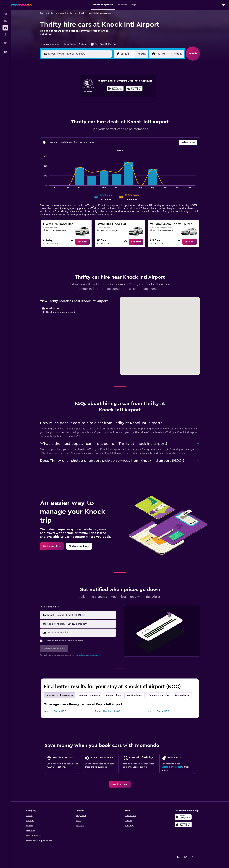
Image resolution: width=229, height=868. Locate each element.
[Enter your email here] (81, 633)
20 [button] (87, 106)
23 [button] (109, 106)
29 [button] (102, 113)
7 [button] (94, 91)
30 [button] (109, 113)
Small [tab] (120, 151)
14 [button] (94, 98)
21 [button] (94, 106)
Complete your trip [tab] (159, 695)
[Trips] (5, 43)
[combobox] (49, 45)
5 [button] (79, 91)
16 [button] (109, 98)
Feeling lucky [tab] (182, 695)
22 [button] (102, 106)
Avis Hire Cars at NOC (55, 711)
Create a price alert (171, 767)
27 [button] (87, 113)
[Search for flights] (5, 14)
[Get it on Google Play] (183, 817)
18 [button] (72, 106)
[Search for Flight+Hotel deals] (5, 34)
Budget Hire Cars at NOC (108, 711)
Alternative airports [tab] (89, 695)
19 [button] (79, 106)
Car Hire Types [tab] (135, 695)
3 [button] (64, 91)
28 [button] (94, 113)
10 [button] (64, 98)
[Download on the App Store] (183, 824)
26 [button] (79, 113)
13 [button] (87, 98)
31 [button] (64, 121)
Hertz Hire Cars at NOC (157, 711)
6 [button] (87, 91)
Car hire (43, 13)
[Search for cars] (5, 28)
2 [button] (109, 83)
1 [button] (102, 83)
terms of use (80, 655)
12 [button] (79, 98)
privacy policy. (96, 655)
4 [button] (72, 91)
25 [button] (72, 113)
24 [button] (64, 113)
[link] (82, 242)
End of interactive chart (43, 186)
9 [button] (109, 91)
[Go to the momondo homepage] (21, 5)
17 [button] (64, 106)
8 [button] (102, 91)
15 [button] (102, 98)
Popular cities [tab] (113, 695)
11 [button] (72, 98)
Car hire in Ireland (58, 13)
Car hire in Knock (77, 13)
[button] (5, 5)
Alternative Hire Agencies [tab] (60, 695)
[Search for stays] (5, 21)
